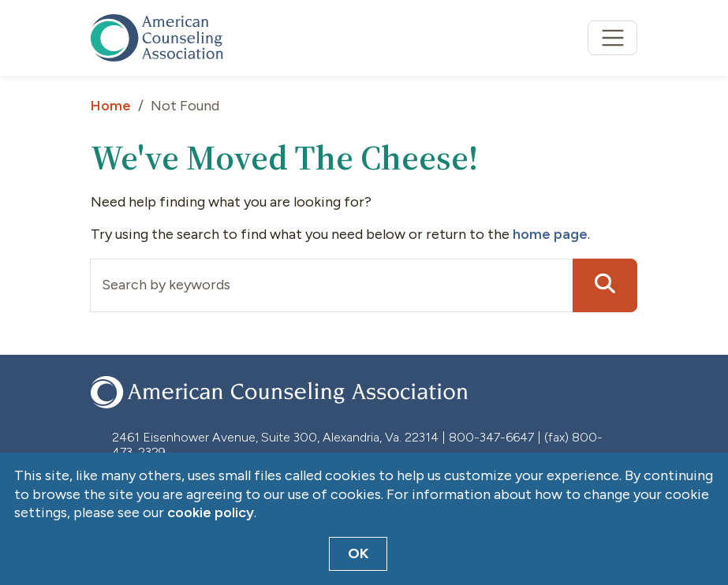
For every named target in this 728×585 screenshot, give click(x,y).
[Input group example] (332, 285)
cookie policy (211, 512)
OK (358, 553)
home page (550, 234)
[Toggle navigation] (612, 38)
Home (111, 106)
